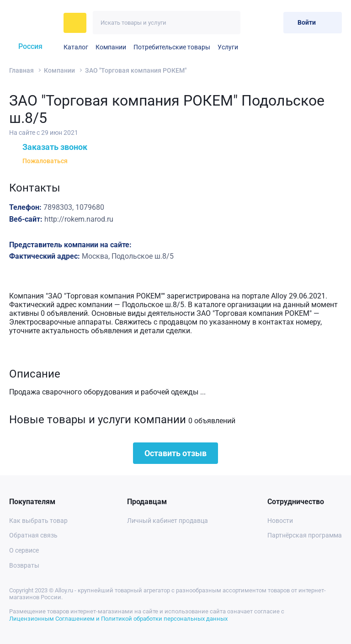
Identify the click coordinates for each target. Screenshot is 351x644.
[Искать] (229, 23)
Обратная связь (33, 535)
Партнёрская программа (305, 535)
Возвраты (24, 565)
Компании (111, 47)
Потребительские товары (172, 47)
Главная (21, 70)
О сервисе (24, 550)
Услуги (228, 47)
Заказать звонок (48, 147)
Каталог (76, 47)
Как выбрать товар (38, 521)
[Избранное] (254, 23)
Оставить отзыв (175, 453)
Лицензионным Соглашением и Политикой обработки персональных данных (118, 619)
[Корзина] (273, 23)
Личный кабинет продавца (168, 521)
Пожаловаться (38, 161)
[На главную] (34, 23)
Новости (280, 521)
